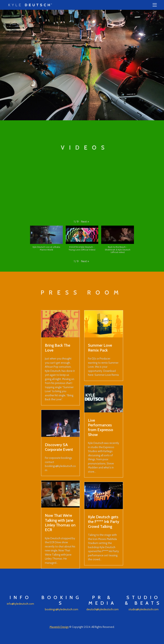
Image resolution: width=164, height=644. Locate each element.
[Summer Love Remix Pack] (104, 324)
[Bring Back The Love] (61, 324)
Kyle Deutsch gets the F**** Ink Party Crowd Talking (104, 522)
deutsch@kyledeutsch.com (102, 609)
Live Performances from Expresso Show (101, 427)
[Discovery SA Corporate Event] (61, 423)
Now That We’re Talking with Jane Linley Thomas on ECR (60, 523)
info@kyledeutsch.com (20, 604)
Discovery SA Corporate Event (59, 447)
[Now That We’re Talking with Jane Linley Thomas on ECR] (61, 494)
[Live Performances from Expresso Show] (104, 399)
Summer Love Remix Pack (100, 348)
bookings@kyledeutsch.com (62, 609)
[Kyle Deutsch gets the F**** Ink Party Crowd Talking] (104, 496)
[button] (85, 222)
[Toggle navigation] (155, 5)
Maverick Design (59, 627)
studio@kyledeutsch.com (144, 609)
